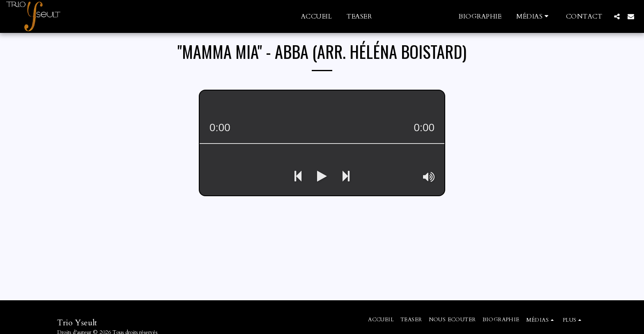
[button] (534, 16)
